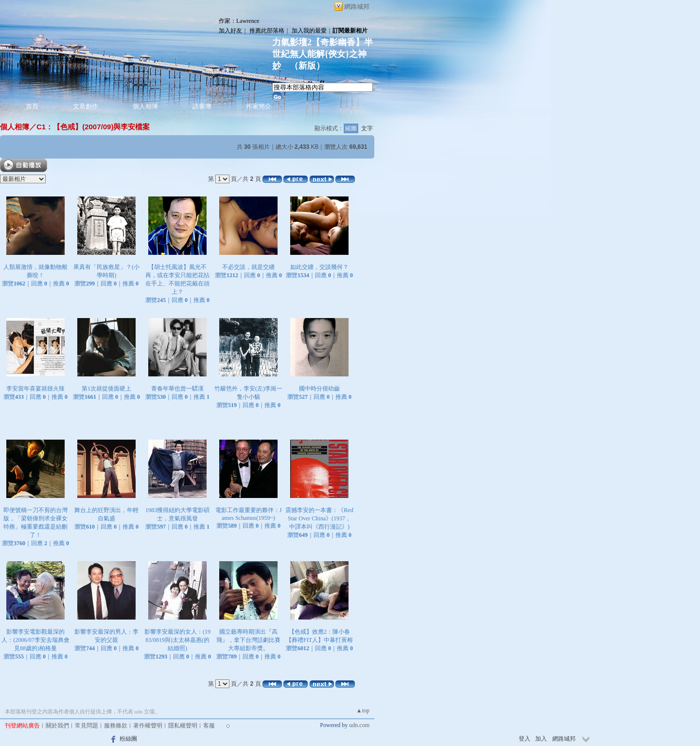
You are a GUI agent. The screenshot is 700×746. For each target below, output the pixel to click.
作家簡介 (259, 106)
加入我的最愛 (309, 31)
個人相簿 (145, 106)
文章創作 (86, 106)
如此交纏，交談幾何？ (319, 267)
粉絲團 (128, 739)
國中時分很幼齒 (319, 389)
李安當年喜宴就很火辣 (35, 389)
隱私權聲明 (183, 726)
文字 (367, 128)
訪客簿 (202, 106)
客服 (209, 726)
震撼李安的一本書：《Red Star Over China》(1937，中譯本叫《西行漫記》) (319, 518)
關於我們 (57, 726)
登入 (525, 739)
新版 (307, 66)
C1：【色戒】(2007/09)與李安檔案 (93, 127)
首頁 (32, 106)
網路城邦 (357, 7)
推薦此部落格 (267, 31)
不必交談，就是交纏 (248, 267)
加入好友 (230, 31)
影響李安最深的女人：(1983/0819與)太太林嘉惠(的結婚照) (177, 640)
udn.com (359, 725)
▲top (363, 710)
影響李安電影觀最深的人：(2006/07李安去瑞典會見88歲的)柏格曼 (35, 640)
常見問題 (87, 726)
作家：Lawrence (239, 21)
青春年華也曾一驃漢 (177, 389)
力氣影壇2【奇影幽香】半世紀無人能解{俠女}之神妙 (323, 54)
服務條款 (116, 726)
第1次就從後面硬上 (106, 389)
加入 (541, 739)
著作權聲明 (148, 726)
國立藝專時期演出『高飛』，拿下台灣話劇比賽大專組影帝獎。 (248, 640)
